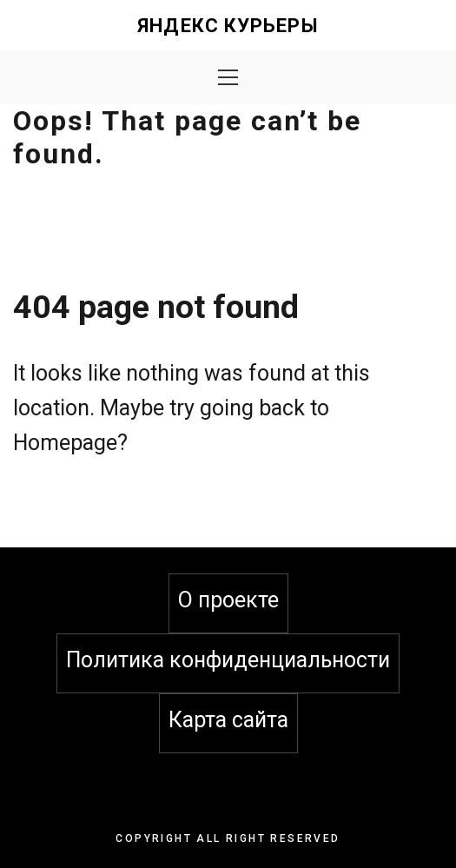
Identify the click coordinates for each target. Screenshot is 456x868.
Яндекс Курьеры (228, 26)
